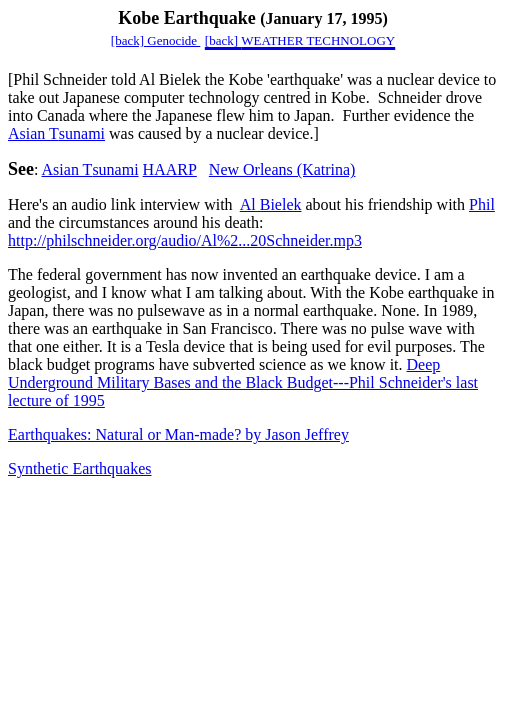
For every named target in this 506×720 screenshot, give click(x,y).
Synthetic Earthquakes (80, 468)
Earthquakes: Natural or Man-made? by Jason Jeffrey (178, 434)
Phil (482, 204)
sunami (56, 133)
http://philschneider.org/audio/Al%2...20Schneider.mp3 (185, 240)
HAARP (170, 169)
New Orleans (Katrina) (282, 169)
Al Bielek (271, 204)
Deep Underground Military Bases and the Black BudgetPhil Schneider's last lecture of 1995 (243, 382)
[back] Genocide (156, 40)
